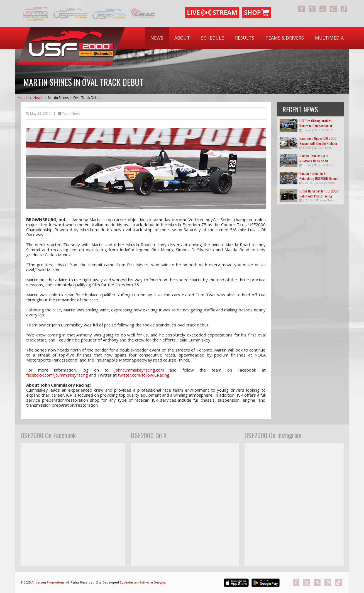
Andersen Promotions (48, 582)
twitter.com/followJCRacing (144, 375)
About (182, 38)
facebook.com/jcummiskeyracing (57, 375)
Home (23, 98)
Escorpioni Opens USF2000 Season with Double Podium (318, 141)
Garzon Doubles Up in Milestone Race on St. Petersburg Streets (314, 161)
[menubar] (247, 38)
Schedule (212, 38)
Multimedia (329, 38)
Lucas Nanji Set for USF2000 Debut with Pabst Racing (319, 193)
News (157, 38)
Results (245, 38)
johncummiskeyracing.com (139, 370)
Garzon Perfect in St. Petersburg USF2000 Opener (319, 176)
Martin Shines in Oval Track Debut (74, 98)
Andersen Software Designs (145, 582)
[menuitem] (157, 38)
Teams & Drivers (285, 38)
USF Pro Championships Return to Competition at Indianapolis (316, 126)
